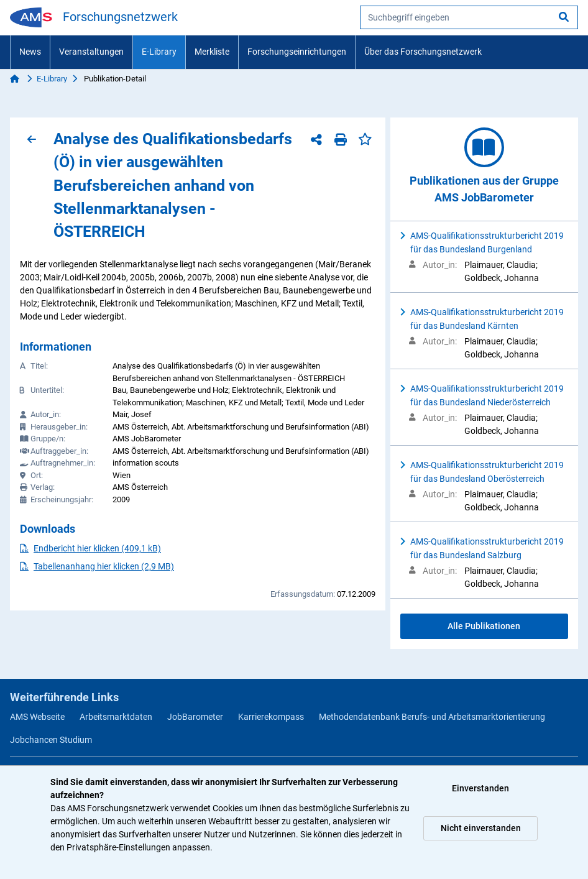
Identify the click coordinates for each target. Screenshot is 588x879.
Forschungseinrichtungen (297, 52)
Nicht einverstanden (481, 828)
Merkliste (212, 52)
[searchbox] (469, 17)
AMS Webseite (37, 717)
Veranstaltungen (91, 52)
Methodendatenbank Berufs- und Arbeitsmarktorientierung (432, 717)
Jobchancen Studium (51, 740)
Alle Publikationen (484, 626)
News (30, 52)
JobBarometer (195, 717)
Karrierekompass (271, 717)
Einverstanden (480, 788)
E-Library (159, 52)
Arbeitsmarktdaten (116, 717)
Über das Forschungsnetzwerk (423, 52)
